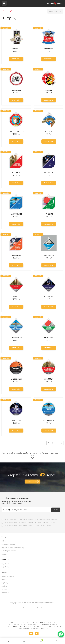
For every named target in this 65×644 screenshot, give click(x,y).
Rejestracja (5, 567)
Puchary (4, 580)
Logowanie (5, 564)
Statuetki (5, 590)
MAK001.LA (16, 173)
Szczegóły (16, 59)
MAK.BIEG (16, 49)
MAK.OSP (49, 90)
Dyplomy (5, 583)
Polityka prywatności (9, 551)
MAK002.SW (49, 297)
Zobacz (30, 482)
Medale (4, 587)
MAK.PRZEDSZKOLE (16, 131)
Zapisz (56, 510)
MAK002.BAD (49, 255)
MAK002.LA (16, 297)
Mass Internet (37, 608)
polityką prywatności (47, 526)
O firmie (4, 541)
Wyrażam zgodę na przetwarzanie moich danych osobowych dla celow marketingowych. (32, 520)
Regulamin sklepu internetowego (13, 548)
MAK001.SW (49, 173)
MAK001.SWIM (16, 214)
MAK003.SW (16, 420)
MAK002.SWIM (16, 338)
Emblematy (6, 593)
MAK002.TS (49, 338)
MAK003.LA (49, 379)
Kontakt (4, 555)
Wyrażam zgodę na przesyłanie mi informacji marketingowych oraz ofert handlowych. (31, 523)
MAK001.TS (49, 214)
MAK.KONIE (49, 49)
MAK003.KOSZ (16, 379)
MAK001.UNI (16, 255)
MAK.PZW (49, 131)
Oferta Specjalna (8, 577)
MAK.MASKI (16, 90)
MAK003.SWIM (49, 420)
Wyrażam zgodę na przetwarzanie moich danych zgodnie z (29, 526)
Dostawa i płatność (8, 545)
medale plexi (9, 11)
